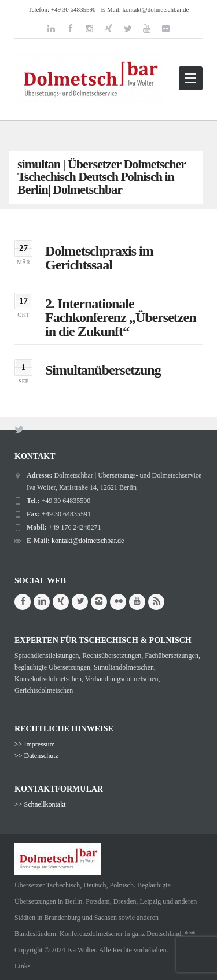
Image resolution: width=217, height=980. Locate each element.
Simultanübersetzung (103, 370)
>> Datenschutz (36, 756)
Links (22, 966)
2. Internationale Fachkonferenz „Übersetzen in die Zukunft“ (121, 317)
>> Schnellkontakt (40, 804)
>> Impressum (35, 744)
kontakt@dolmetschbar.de (156, 9)
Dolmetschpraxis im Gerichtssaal (99, 258)
